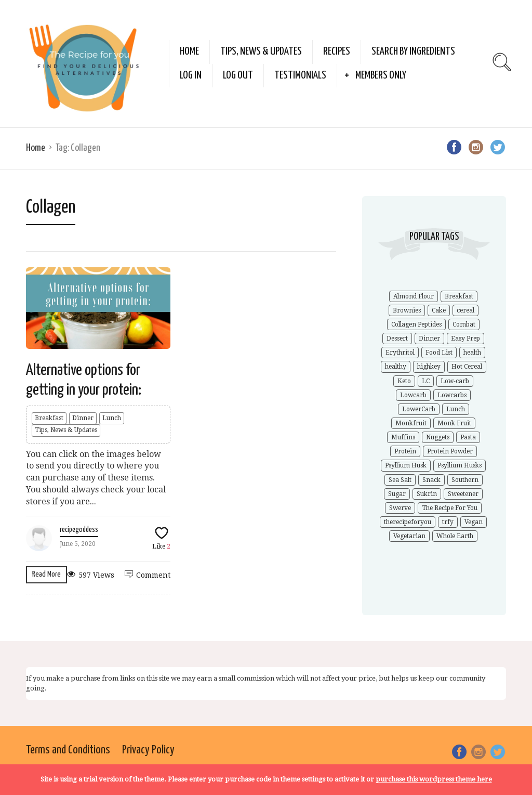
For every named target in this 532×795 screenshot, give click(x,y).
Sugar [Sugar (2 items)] (397, 494)
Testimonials (300, 75)
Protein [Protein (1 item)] (405, 451)
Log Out (238, 75)
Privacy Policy (148, 750)
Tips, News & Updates (261, 51)
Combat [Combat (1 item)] (464, 324)
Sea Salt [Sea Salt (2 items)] (400, 480)
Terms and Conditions (68, 750)
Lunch (112, 418)
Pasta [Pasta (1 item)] (468, 437)
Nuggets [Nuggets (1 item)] (438, 437)
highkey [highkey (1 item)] (429, 367)
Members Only (381, 75)
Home (189, 51)
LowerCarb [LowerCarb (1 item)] (419, 409)
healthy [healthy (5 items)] (396, 367)
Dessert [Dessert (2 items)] (397, 338)
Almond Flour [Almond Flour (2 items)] (414, 296)
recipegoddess (79, 530)
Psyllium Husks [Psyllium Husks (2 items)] (460, 465)
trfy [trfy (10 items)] (448, 522)
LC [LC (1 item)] (426, 381)
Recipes (337, 51)
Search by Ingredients (413, 51)
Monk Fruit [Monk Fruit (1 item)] (454, 423)
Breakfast (49, 418)
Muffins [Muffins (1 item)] (403, 437)
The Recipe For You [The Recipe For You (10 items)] (450, 508)
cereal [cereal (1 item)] (465, 310)
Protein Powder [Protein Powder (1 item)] (450, 451)
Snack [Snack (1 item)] (431, 480)
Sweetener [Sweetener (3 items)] (463, 494)
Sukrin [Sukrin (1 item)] (427, 494)
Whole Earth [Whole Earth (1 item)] (455, 536)
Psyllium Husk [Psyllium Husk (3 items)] (406, 465)
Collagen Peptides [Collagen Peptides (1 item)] (416, 324)
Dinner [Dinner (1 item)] (429, 338)
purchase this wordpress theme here (434, 779)
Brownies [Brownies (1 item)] (407, 310)
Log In (191, 75)
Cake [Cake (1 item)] (439, 310)
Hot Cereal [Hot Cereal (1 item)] (467, 367)
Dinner (83, 418)
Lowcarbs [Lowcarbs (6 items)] (452, 395)
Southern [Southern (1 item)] (465, 480)
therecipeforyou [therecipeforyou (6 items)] (408, 522)
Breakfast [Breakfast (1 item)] (459, 296)
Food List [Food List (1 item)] (439, 353)
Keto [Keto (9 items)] (404, 381)
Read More (46, 574)
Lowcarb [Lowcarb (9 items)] (413, 395)
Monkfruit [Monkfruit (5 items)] (411, 423)
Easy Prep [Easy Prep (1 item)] (465, 338)
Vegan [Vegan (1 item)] (474, 522)
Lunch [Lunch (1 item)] (456, 409)
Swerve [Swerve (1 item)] (400, 508)
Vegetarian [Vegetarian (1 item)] (409, 536)
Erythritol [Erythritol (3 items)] (400, 353)
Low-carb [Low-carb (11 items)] (455, 381)
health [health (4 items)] (472, 353)
